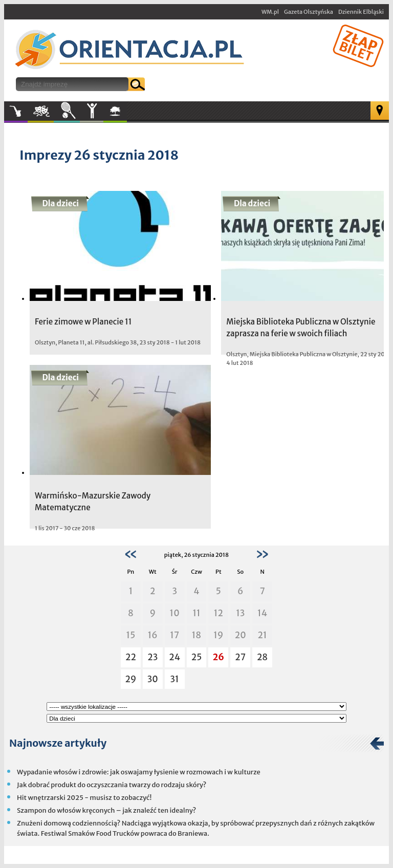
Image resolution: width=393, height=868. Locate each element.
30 (153, 679)
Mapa (380, 111)
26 (219, 657)
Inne (92, 111)
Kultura (41, 111)
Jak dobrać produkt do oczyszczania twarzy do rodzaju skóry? (112, 785)
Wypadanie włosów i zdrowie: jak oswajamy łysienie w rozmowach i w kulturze (139, 772)
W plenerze (127, 114)
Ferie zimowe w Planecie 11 (83, 322)
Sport (67, 111)
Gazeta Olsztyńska (309, 12)
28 (262, 657)
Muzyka (16, 111)
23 (152, 657)
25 (197, 657)
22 (131, 657)
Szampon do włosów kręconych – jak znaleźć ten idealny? (106, 810)
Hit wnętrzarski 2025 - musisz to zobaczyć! (84, 798)
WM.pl (270, 12)
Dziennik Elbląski (361, 12)
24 (174, 657)
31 (175, 679)
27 (240, 657)
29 (130, 679)
